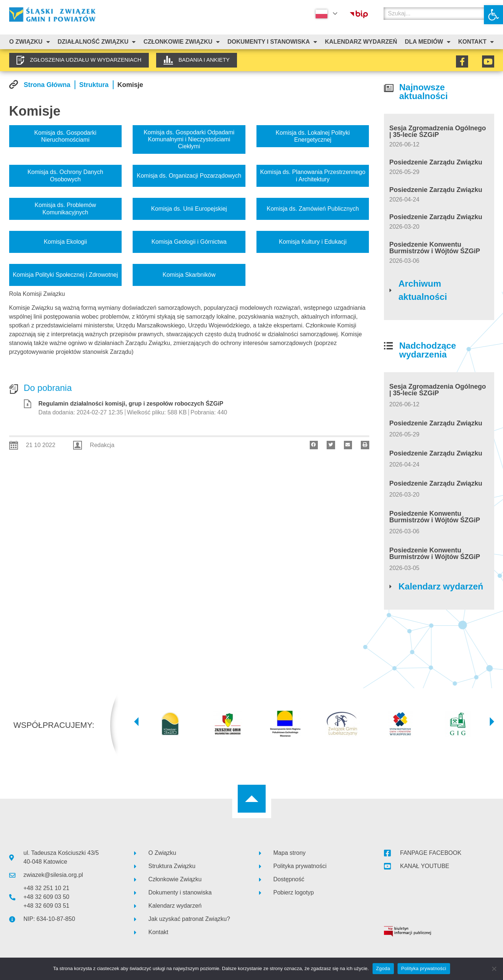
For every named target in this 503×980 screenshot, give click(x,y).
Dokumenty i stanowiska (272, 42)
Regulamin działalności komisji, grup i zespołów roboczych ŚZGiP (131, 404)
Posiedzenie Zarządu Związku (436, 162)
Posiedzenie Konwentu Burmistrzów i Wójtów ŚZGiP (435, 248)
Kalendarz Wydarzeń (361, 42)
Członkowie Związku (182, 42)
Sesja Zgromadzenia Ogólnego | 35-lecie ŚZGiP (438, 131)
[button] (493, 15)
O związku (30, 42)
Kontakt (476, 42)
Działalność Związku (97, 42)
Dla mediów (428, 42)
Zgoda (383, 968)
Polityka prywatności (424, 968)
